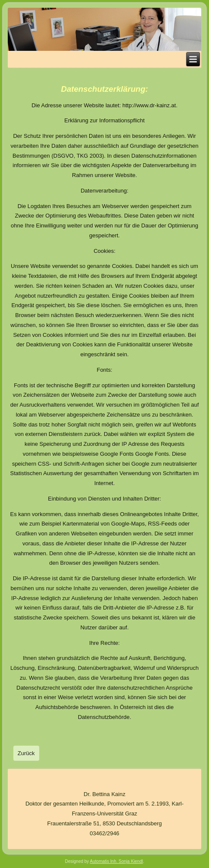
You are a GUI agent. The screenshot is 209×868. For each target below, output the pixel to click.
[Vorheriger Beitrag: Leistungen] (26, 753)
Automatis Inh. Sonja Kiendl (117, 861)
